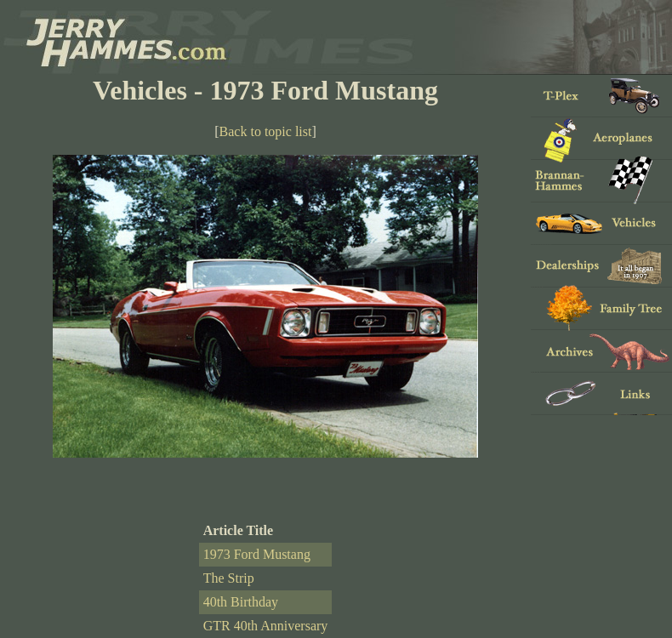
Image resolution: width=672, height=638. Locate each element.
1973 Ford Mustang (257, 554)
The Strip (229, 578)
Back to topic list (266, 131)
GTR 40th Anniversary (266, 626)
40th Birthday (241, 602)
